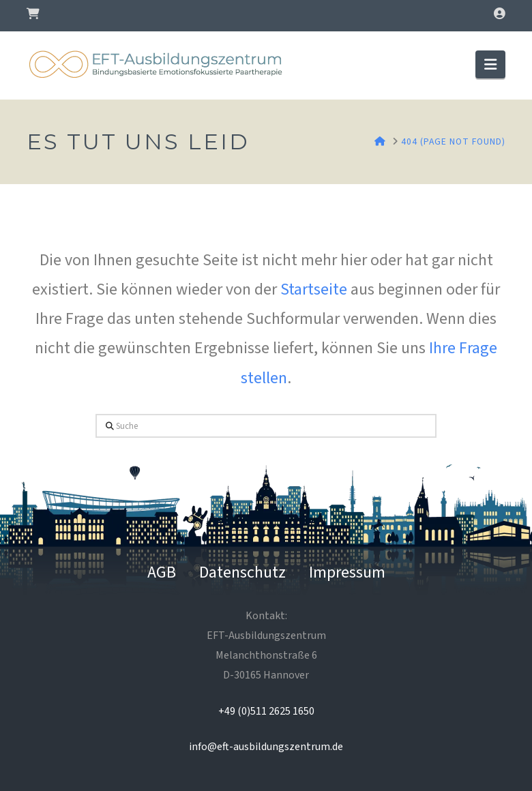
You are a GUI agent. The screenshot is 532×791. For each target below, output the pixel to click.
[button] (490, 64)
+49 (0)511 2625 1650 (266, 711)
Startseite (314, 289)
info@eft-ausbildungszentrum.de (266, 747)
